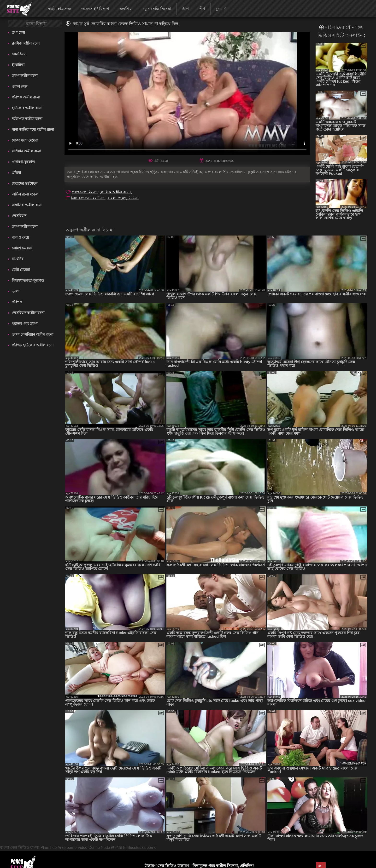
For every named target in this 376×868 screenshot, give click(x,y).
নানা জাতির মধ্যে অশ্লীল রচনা (33, 129)
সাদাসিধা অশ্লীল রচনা (27, 205)
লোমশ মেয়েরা (22, 248)
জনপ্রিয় (125, 9)
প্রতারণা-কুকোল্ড (23, 162)
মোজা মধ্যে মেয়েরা (25, 140)
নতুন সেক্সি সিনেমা (157, 9)
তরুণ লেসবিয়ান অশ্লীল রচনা (32, 334)
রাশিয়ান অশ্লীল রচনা (26, 151)
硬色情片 (119, 848)
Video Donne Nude (94, 848)
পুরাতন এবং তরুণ (25, 324)
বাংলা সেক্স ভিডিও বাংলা (20, 848)
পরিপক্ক (17, 302)
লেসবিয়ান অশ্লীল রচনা (28, 313)
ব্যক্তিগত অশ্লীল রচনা (27, 119)
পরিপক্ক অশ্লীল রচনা (26, 97)
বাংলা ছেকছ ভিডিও (123, 198)
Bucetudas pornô (142, 848)
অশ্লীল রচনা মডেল (25, 194)
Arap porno (67, 848)
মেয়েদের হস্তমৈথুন (25, 183)
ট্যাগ (185, 9)
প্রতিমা (16, 173)
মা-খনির (18, 259)
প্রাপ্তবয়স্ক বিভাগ (85, 192)
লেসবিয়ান (19, 54)
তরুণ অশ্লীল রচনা (25, 76)
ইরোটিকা (18, 65)
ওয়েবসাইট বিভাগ (95, 9)
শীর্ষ (202, 9)
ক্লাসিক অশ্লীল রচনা (26, 43)
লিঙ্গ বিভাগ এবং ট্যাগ (88, 198)
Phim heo (49, 848)
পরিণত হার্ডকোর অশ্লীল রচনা (33, 345)
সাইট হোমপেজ (59, 9)
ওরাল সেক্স (20, 86)
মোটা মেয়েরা (21, 270)
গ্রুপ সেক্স (18, 32)
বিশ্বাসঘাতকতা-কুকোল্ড (28, 280)
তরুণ (16, 291)
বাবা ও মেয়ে (20, 237)
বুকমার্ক (221, 9)
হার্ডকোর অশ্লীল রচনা (27, 108)
